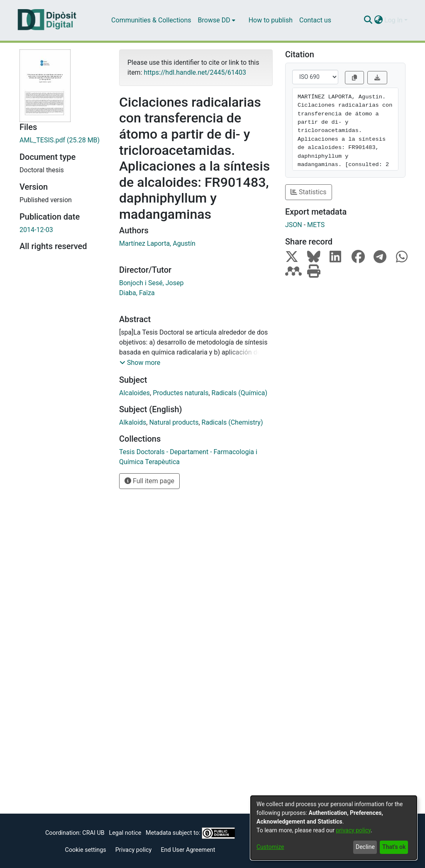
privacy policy (353, 830)
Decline (365, 847)
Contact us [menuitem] (315, 20)
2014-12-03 (36, 230)
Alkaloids (133, 422)
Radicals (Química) (240, 393)
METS (316, 225)
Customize (270, 847)
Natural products (174, 422)
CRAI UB (93, 833)
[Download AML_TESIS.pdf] (63, 140)
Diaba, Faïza (137, 293)
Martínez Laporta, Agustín (157, 243)
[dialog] (334, 828)
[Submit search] (368, 20)
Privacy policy (134, 850)
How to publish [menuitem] (271, 20)
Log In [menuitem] (393, 20)
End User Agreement (188, 850)
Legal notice (125, 833)
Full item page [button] (149, 481)
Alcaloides (134, 393)
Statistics (309, 192)
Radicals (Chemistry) (232, 422)
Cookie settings (86, 850)
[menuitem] (217, 20)
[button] (140, 363)
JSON (294, 225)
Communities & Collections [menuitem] (151, 20)
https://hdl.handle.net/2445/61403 (195, 72)
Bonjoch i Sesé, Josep (151, 283)
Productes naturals (181, 393)
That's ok (394, 847)
